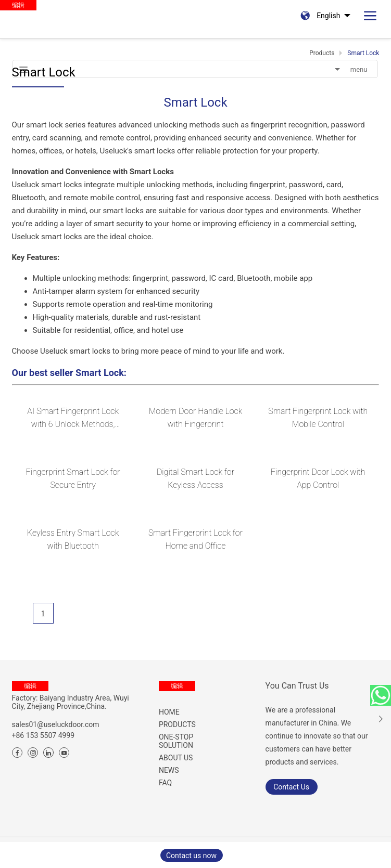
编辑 (30, 686)
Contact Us (291, 787)
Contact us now (191, 856)
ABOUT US (176, 758)
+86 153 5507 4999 (43, 735)
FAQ (165, 783)
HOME (169, 712)
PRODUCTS (177, 724)
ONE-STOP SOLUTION (176, 741)
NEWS (169, 770)
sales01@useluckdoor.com (56, 724)
